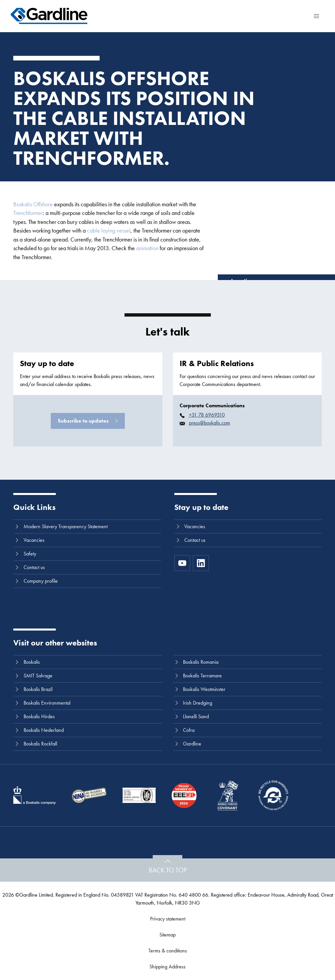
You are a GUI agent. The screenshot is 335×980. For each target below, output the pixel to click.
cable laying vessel (109, 230)
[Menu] (316, 16)
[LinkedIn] (201, 563)
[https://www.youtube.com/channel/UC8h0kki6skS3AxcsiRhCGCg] (182, 563)
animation (147, 248)
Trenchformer (28, 213)
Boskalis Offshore (33, 204)
